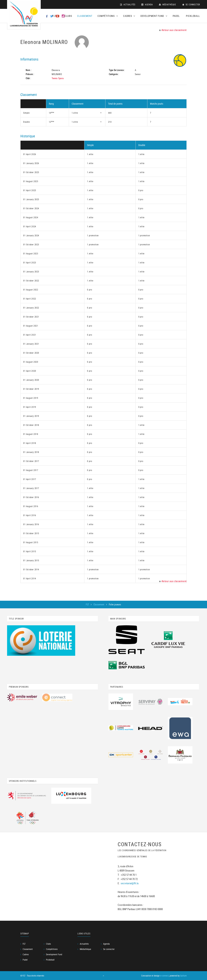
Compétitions (52, 949)
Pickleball (193, 16)
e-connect (164, 976)
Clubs (68, 16)
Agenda (147, 4)
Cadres (26, 954)
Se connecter (191, 4)
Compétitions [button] (108, 16)
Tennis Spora (58, 78)
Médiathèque (167, 4)
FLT (88, 604)
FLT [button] (56, 16)
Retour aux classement (173, 30)
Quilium (183, 976)
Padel (176, 16)
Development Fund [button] (154, 16)
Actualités (128, 4)
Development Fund (54, 954)
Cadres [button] (129, 16)
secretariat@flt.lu (130, 883)
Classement (85, 16)
